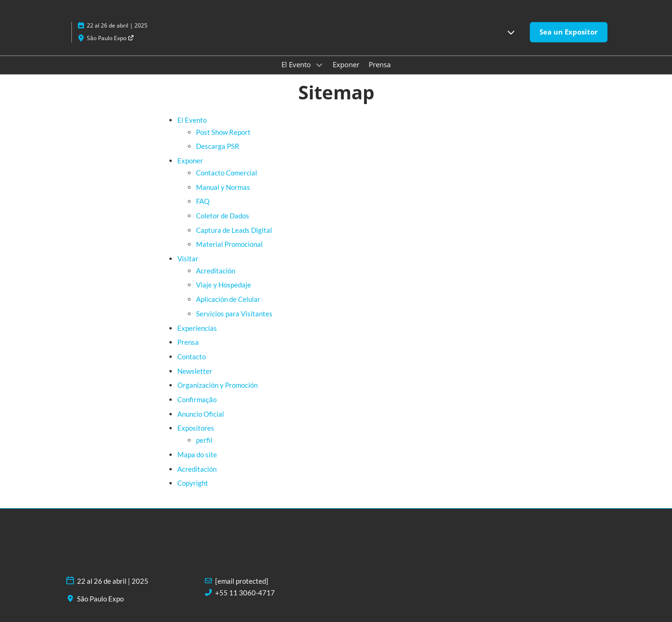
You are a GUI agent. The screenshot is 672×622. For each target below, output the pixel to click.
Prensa (380, 64)
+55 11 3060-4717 (245, 593)
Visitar (188, 259)
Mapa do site (197, 454)
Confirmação (197, 399)
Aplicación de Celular (228, 299)
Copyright (193, 483)
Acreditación (216, 271)
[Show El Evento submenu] (319, 65)
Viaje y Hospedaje (224, 285)
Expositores (196, 428)
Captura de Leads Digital (234, 230)
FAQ (203, 201)
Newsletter (195, 371)
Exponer (346, 64)
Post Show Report (223, 132)
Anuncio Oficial (201, 414)
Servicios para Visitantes (234, 314)
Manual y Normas (223, 187)
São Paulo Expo (111, 38)
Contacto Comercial (227, 173)
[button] (511, 32)
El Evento (297, 64)
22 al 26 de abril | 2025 (117, 25)
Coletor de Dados (223, 216)
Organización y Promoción (217, 385)
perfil (204, 440)
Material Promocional (229, 244)
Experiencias (197, 328)
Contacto (192, 356)
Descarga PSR (218, 146)
